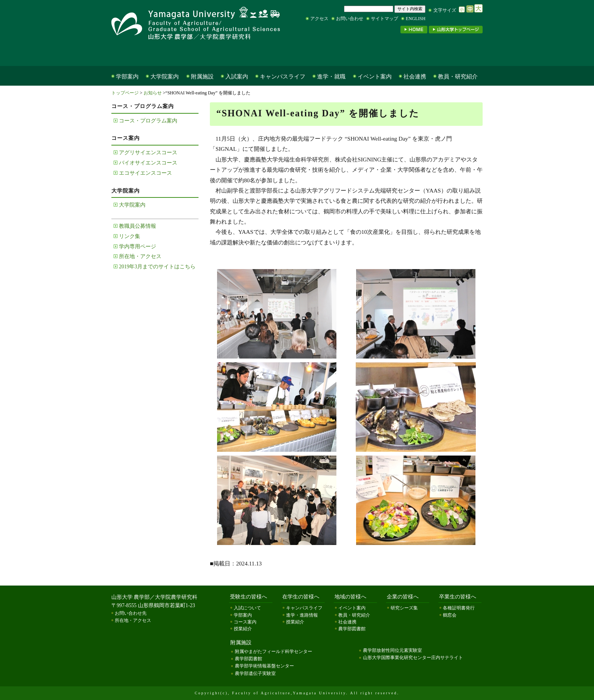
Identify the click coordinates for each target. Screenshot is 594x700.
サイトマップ (385, 19)
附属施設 (202, 77)
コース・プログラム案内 (148, 121)
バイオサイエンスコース (148, 163)
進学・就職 (331, 77)
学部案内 (127, 77)
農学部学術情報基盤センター (264, 666)
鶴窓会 (450, 615)
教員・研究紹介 (458, 77)
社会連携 (415, 77)
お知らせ (153, 93)
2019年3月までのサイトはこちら (157, 267)
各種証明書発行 (459, 608)
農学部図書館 (352, 629)
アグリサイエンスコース (148, 153)
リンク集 (130, 236)
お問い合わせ (350, 19)
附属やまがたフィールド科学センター (274, 651)
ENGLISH (416, 19)
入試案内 (237, 77)
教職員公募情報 (138, 226)
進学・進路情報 (302, 615)
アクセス (319, 19)
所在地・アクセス (140, 256)
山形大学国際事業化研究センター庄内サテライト (413, 658)
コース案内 (245, 622)
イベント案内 (375, 77)
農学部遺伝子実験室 (255, 673)
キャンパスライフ (283, 77)
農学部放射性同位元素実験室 (392, 650)
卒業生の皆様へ (449, 54)
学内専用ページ (138, 247)
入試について (247, 608)
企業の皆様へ (380, 54)
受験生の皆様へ (147, 54)
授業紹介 (243, 629)
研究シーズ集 (404, 608)
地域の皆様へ (303, 54)
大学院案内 (165, 77)
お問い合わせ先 (131, 613)
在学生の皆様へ (221, 54)
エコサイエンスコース (145, 173)
